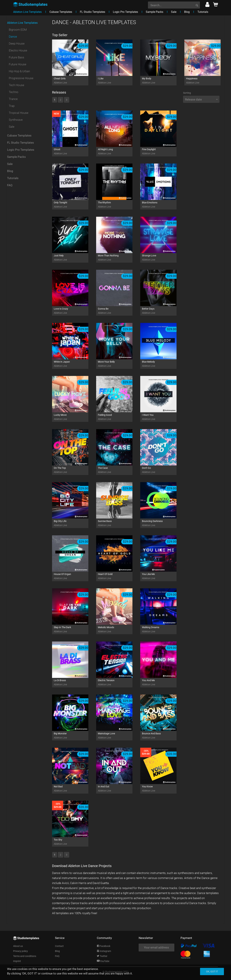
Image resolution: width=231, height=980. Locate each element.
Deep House (17, 43)
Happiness (207, 81)
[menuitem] (174, 5)
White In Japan (75, 364)
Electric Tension (119, 683)
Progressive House (21, 78)
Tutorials (13, 178)
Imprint (17, 961)
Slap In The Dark (75, 630)
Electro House (18, 50)
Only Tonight (75, 205)
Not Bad (75, 789)
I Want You (163, 417)
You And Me (163, 683)
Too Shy (75, 842)
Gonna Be (119, 311)
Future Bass (17, 57)
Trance (13, 99)
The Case (119, 470)
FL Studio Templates (20, 143)
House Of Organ (75, 576)
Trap (12, 106)
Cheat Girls (75, 81)
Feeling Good (119, 417)
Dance (13, 37)
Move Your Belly (119, 364)
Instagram (104, 951)
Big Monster (75, 736)
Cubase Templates (19, 135)
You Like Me (163, 576)
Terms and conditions (25, 956)
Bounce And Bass (163, 736)
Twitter (102, 956)
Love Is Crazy (75, 311)
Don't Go (163, 470)
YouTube (103, 961)
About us (18, 946)
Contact (59, 946)
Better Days (163, 311)
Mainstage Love (119, 736)
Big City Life (75, 523)
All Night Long (119, 152)
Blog (10, 171)
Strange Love (163, 258)
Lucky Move (75, 417)
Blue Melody (163, 364)
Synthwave (16, 120)
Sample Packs (16, 157)
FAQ (10, 185)
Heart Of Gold (119, 576)
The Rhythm (119, 205)
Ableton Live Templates (22, 23)
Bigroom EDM (18, 30)
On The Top (75, 470)
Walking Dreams (163, 630)
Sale (12, 127)
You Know (163, 789)
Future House (18, 64)
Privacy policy (20, 951)
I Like (119, 81)
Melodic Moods (119, 630)
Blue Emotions (163, 205)
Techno (14, 92)
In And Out (119, 789)
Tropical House (19, 113)
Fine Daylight (163, 152)
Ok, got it (212, 972)
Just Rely (75, 258)
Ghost (75, 152)
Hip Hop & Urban (19, 71)
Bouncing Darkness (163, 523)
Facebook (104, 946)
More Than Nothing (119, 258)
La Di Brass (75, 683)
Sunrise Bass (119, 523)
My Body (163, 81)
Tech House (17, 85)
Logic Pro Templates (21, 150)
